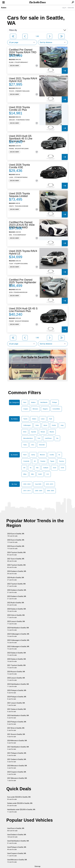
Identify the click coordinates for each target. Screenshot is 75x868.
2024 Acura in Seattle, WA (16, 673)
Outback (46, 468)
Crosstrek (26, 461)
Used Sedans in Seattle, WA (17, 836)
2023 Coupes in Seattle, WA (17, 773)
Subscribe (71, 8)
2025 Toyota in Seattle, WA (16, 566)
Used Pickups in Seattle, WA (17, 848)
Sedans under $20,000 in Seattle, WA (20, 804)
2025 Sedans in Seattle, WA (17, 591)
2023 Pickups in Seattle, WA (17, 723)
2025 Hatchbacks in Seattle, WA (18, 717)
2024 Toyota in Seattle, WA (16, 554)
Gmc (33, 445)
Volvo (37, 425)
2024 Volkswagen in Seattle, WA (18, 635)
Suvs (25, 402)
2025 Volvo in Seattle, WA (16, 616)
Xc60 (55, 468)
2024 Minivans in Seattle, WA (17, 742)
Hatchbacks (44, 402)
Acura (45, 425)
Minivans (35, 409)
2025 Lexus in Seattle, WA (16, 679)
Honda (54, 425)
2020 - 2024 (27, 484)
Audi (51, 419)
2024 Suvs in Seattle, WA (16, 535)
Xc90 (62, 468)
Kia (57, 438)
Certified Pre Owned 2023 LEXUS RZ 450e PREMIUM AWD (22, 225)
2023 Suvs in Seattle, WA (16, 547)
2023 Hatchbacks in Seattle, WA (18, 685)
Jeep (62, 425)
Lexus (43, 419)
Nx (31, 468)
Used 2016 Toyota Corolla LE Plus (19, 109)
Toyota (25, 419)
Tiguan (52, 461)
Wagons (45, 409)
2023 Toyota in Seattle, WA (16, 585)
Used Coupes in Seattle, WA (17, 855)
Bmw (25, 432)
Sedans (33, 402)
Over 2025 (38, 484)
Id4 (24, 468)
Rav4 (25, 455)
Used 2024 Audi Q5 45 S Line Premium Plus (23, 310)
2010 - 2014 (27, 491)
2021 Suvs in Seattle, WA (16, 560)
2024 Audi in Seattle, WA (16, 579)
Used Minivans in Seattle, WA (17, 861)
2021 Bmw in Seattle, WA (16, 729)
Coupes (26, 409)
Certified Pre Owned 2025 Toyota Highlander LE (23, 282)
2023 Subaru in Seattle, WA (17, 654)
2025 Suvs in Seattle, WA (16, 541)
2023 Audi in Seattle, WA (16, 604)
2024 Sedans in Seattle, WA (17, 572)
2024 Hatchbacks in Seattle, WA (18, 629)
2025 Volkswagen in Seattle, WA (18, 648)
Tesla (25, 445)
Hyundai (34, 432)
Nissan (43, 432)
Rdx (37, 468)
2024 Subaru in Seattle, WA (17, 610)
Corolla (52, 455)
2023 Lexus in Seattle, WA (16, 623)
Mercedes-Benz (28, 438)
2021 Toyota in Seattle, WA (16, 666)
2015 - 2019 (50, 484)
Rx (59, 455)
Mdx (32, 474)
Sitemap (37, 866)
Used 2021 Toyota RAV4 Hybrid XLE (23, 80)
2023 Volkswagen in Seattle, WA (18, 641)
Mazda (52, 432)
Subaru (34, 419)
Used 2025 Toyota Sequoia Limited (19, 195)
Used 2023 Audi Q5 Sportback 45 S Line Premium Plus (21, 139)
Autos (4, 8)
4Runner (42, 455)
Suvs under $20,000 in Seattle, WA (19, 798)
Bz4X (40, 474)
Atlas (25, 474)
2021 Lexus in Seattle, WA (16, 704)
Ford (39, 438)
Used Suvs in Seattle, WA (16, 829)
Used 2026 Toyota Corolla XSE (19, 166)
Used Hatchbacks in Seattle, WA (18, 842)
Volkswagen (27, 425)
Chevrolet (42, 445)
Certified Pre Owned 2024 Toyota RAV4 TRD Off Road (23, 52)
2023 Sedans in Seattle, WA (17, 597)
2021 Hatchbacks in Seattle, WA (18, 748)
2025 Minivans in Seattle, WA (17, 767)
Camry (33, 455)
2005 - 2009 (39, 491)
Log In (64, 8)
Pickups (55, 402)
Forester (43, 461)
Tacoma (61, 461)
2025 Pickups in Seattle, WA (17, 692)
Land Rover (48, 438)
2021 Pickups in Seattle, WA (17, 754)
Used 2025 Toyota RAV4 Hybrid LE (23, 252)
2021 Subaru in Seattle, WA (17, 710)
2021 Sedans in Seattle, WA (17, 760)
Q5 (35, 461)
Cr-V (48, 474)
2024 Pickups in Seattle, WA (17, 698)
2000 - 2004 (50, 491)
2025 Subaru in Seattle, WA (17, 660)
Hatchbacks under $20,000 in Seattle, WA (21, 811)
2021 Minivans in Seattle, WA (17, 779)
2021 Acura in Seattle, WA (16, 735)
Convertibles (56, 409)
